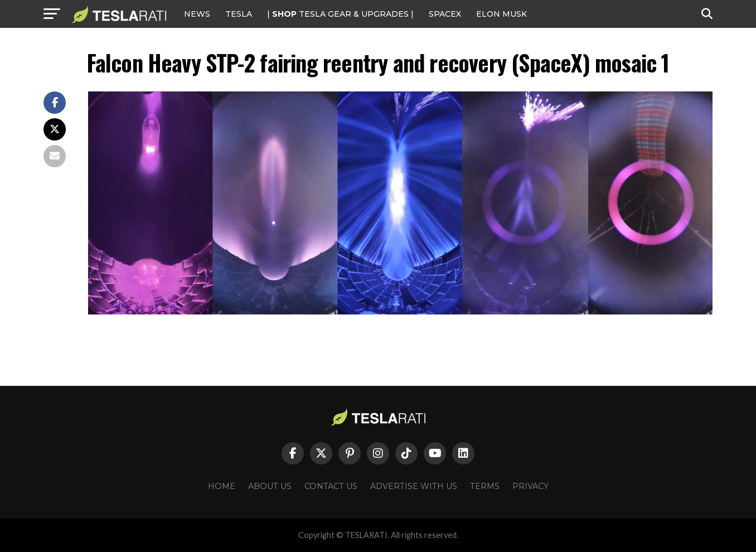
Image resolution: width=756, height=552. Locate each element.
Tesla (239, 14)
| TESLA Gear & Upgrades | (340, 14)
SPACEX (445, 14)
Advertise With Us (414, 486)
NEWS (197, 14)
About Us (270, 486)
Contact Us (331, 486)
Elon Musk (501, 14)
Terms (485, 486)
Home (222, 486)
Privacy (530, 486)
